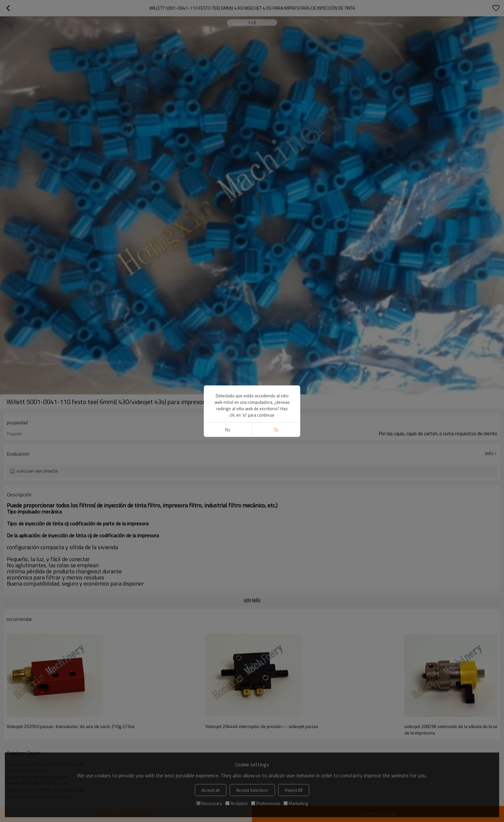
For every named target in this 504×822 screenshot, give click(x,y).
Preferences (266, 803)
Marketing (296, 803)
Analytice (237, 803)
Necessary (209, 803)
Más (489, 454)
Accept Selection (252, 790)
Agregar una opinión (37, 471)
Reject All (294, 790)
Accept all (211, 790)
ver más (252, 600)
